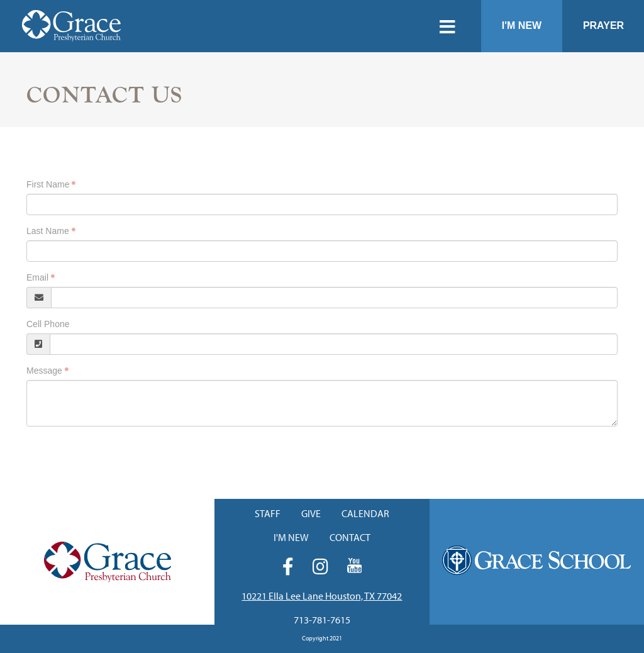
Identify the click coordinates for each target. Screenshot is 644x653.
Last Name (48, 231)
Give (311, 513)
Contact (350, 537)
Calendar (365, 513)
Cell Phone (48, 324)
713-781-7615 (322, 620)
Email (37, 277)
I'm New (522, 25)
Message (44, 371)
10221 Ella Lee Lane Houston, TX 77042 (322, 596)
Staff (268, 513)
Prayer (603, 25)
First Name (48, 184)
